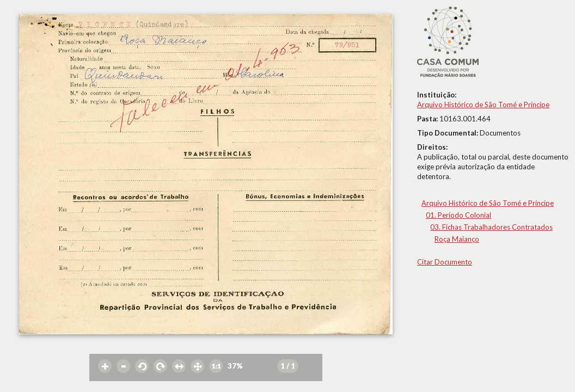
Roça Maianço (457, 239)
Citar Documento (445, 262)
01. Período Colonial (458, 215)
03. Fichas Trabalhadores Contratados (491, 227)
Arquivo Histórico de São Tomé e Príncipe (483, 105)
